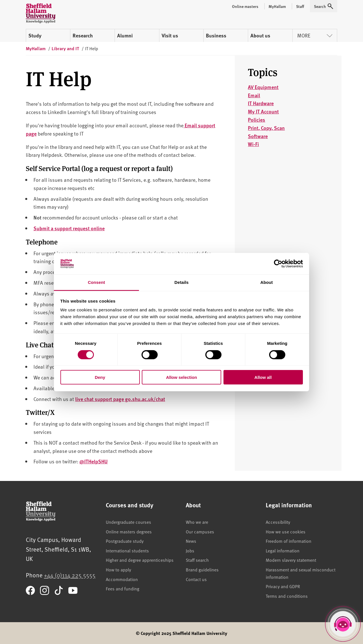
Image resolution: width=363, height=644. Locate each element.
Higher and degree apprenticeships (140, 560)
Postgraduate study (125, 541)
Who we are (197, 522)
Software (258, 136)
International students (127, 550)
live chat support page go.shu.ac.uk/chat (120, 399)
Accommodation (122, 579)
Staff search (197, 560)
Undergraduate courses (128, 522)
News (191, 541)
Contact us (196, 579)
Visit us (170, 35)
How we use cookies (286, 531)
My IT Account (263, 111)
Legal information (283, 550)
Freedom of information (289, 541)
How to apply (118, 569)
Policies (257, 120)
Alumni (125, 35)
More (315, 35)
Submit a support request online (69, 228)
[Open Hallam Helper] (343, 624)
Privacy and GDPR (283, 586)
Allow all (263, 377)
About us (260, 35)
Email (254, 95)
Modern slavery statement (291, 560)
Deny (100, 377)
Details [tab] (181, 282)
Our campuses (200, 531)
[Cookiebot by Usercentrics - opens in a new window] (278, 264)
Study (35, 35)
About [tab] (267, 282)
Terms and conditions (287, 596)
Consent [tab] (97, 282)
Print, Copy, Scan (266, 128)
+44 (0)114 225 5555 (70, 575)
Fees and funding (123, 588)
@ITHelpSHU (94, 461)
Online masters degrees (129, 531)
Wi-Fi (253, 144)
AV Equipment (263, 87)
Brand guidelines (202, 569)
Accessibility (278, 522)
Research (83, 35)
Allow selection (181, 377)
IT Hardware (261, 103)
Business (216, 35)
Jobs (190, 550)
